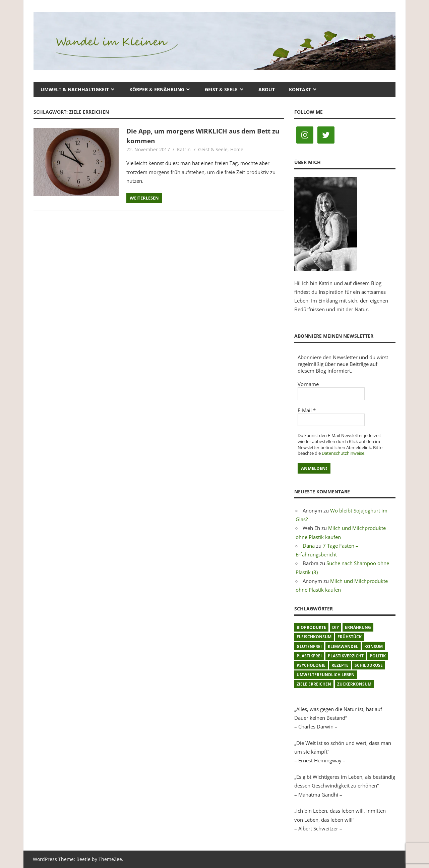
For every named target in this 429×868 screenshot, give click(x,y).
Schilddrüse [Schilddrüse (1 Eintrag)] (369, 665)
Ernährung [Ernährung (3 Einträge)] (358, 627)
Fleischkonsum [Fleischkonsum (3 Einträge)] (314, 637)
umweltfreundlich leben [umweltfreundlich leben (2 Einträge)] (326, 675)
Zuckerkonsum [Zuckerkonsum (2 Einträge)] (354, 684)
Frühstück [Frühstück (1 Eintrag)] (350, 637)
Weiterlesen (144, 198)
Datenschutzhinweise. (344, 453)
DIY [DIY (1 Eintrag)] (335, 627)
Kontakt (300, 89)
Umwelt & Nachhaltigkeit (75, 89)
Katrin (184, 149)
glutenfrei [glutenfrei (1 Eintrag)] (309, 646)
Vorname (308, 384)
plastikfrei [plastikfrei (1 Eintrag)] (309, 656)
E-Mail (307, 410)
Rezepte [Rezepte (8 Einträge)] (340, 665)
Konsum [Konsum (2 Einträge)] (374, 646)
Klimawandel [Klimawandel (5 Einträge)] (343, 646)
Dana (309, 546)
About (267, 89)
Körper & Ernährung (157, 89)
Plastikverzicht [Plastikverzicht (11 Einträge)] (346, 656)
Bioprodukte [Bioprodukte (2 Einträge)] (311, 627)
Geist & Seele (221, 89)
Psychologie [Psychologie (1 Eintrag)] (311, 665)
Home (237, 149)
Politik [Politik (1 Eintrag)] (378, 656)
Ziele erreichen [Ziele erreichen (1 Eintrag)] (314, 684)
